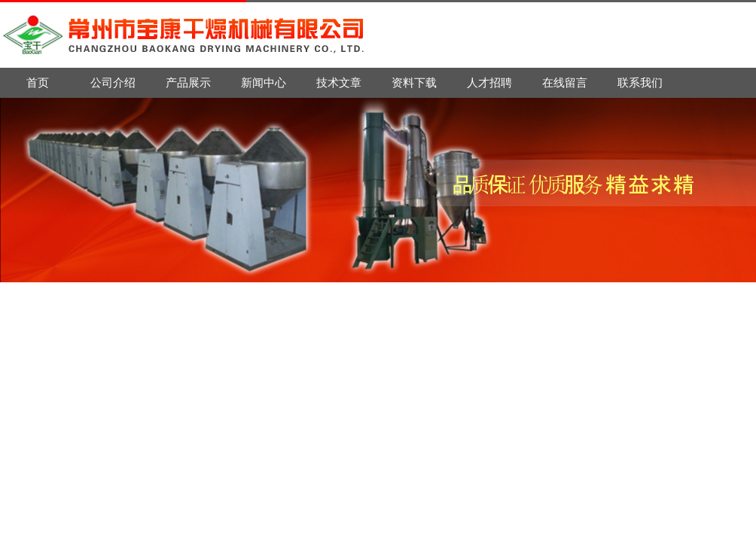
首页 (38, 82)
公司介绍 (113, 82)
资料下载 (414, 82)
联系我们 (640, 82)
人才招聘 (489, 82)
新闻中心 (264, 82)
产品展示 (188, 82)
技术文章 (339, 82)
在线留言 (565, 82)
